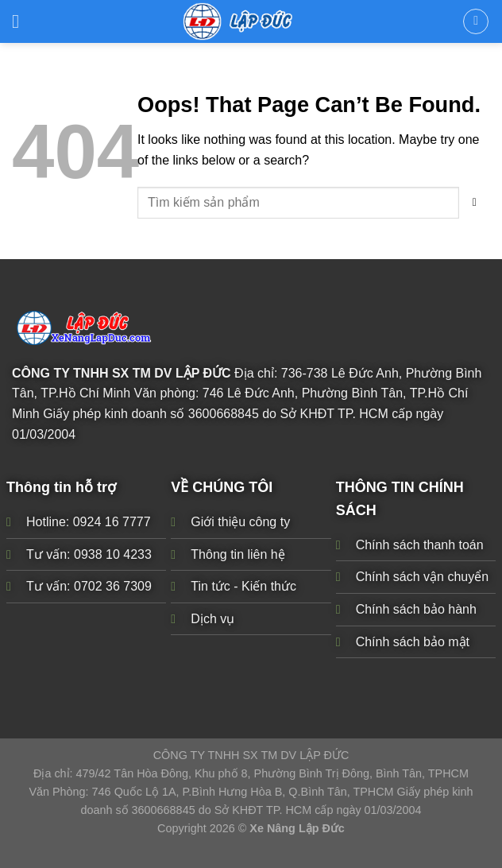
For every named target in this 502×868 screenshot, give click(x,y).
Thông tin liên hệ (237, 554)
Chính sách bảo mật (413, 641)
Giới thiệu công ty (240, 522)
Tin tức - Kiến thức (243, 586)
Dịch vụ (212, 619)
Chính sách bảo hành (416, 609)
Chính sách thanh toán (420, 545)
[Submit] (475, 203)
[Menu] (22, 21)
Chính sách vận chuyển (422, 577)
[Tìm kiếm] (476, 21)
